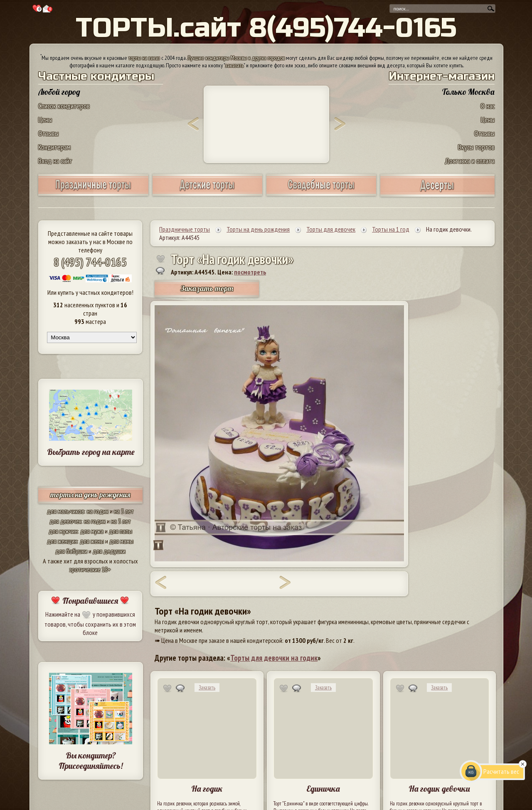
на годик (98, 511)
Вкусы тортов (476, 147)
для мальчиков (66, 511)
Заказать (207, 688)
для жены (92, 541)
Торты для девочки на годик (274, 658)
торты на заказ (144, 58)
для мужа (92, 531)
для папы (121, 531)
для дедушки (109, 551)
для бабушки (71, 551)
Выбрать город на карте (91, 452)
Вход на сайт (55, 161)
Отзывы (48, 133)
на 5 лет (124, 511)
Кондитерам (54, 147)
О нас (488, 106)
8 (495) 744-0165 (90, 262)
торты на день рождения (90, 495)
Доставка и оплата (470, 161)
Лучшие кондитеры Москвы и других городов (236, 58)
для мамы (121, 541)
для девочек (65, 521)
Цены (45, 120)
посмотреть (250, 272)
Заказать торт (207, 288)
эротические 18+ (90, 569)
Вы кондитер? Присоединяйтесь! (91, 761)
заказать (234, 65)
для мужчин (63, 531)
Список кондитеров (64, 106)
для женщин (62, 541)
